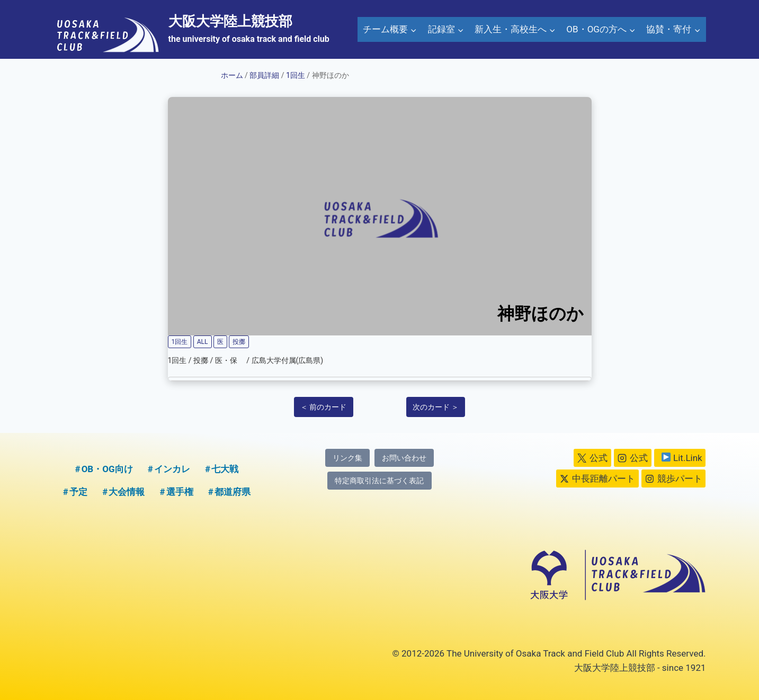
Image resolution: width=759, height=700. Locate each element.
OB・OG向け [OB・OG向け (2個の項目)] (107, 469)
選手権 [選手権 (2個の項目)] (180, 492)
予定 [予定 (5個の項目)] (78, 492)
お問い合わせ (404, 458)
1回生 (296, 75)
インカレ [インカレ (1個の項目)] (172, 469)
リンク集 (347, 458)
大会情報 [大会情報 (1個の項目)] (127, 492)
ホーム (232, 75)
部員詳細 (264, 75)
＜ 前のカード (323, 407)
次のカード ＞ (436, 407)
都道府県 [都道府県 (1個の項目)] (233, 492)
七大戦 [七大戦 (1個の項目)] (225, 469)
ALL (203, 342)
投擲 (239, 342)
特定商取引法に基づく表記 (379, 481)
